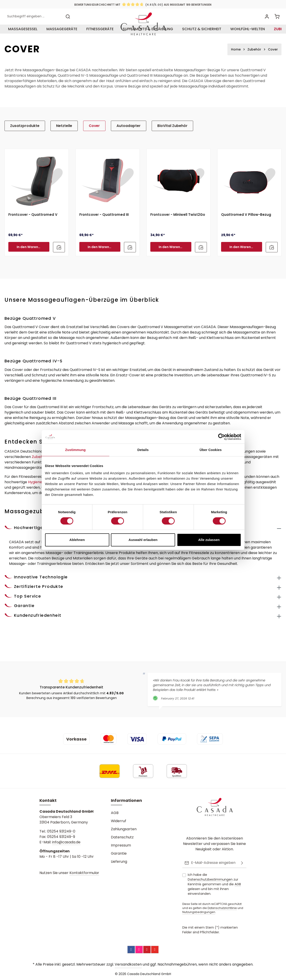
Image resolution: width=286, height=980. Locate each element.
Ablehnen (77, 540)
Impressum (121, 846)
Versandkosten (128, 964)
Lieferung (119, 862)
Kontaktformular (84, 873)
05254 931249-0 (61, 832)
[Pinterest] (147, 950)
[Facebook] (131, 950)
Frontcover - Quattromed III (104, 230)
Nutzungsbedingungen (199, 912)
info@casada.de (66, 843)
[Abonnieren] (242, 863)
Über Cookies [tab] (211, 450)
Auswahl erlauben (143, 540)
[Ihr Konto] (266, 24)
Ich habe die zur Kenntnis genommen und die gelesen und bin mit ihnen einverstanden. (214, 884)
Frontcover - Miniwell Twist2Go (178, 230)
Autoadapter (123, 141)
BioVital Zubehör (165, 141)
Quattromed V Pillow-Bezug (246, 230)
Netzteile (61, 141)
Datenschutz (122, 838)
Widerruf (119, 822)
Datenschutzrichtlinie (222, 908)
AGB (115, 813)
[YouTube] (155, 950)
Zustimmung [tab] (75, 450)
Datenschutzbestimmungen (210, 879)
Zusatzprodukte (24, 141)
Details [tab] (143, 450)
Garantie (119, 854)
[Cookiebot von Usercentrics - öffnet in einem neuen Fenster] (221, 437)
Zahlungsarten (124, 830)
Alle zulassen (209, 540)
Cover (91, 141)
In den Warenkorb (31, 262)
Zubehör (39, 471)
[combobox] (34, 24)
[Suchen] (68, 24)
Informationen (126, 801)
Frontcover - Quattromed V (33, 230)
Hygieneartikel (41, 496)
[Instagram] (139, 950)
